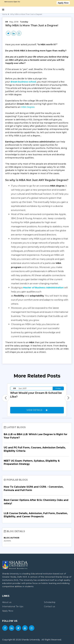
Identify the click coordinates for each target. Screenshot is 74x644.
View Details (37, 410)
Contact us (49, 606)
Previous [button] (6, 398)
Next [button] (68, 398)
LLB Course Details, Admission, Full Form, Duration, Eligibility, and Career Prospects (36, 515)
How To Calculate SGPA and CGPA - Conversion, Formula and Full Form (34, 488)
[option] (37, 400)
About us (7, 602)
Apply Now (63, 3)
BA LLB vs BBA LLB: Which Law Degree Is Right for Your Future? (36, 436)
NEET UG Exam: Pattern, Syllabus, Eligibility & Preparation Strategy (32, 462)
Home (5, 14)
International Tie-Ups (13, 606)
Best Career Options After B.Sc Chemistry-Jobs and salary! (36, 502)
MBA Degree (28, 107)
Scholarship (50, 602)
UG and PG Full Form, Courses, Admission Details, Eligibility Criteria (35, 449)
